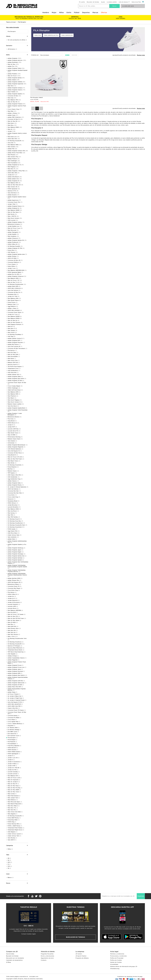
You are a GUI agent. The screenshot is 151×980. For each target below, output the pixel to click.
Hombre (46, 13)
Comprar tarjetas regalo (29, 934)
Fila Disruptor (12, 31)
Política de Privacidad (117, 958)
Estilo (69, 13)
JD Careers (79, 954)
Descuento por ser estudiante (15, 958)
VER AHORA (121, 18)
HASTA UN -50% (75, 18)
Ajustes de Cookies (116, 962)
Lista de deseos (123, 2)
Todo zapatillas (67, 35)
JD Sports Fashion (81, 956)
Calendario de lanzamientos (14, 960)
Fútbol (77, 13)
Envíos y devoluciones (47, 956)
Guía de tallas (10, 954)
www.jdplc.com (33, 976)
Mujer (54, 13)
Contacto (44, 960)
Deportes (86, 13)
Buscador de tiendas (93, 2)
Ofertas (104, 13)
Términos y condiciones (117, 954)
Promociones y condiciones (118, 956)
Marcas (95, 13)
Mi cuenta (82, 2)
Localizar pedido (112, 2)
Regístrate (141, 896)
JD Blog (8, 962)
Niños (61, 13)
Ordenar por (35, 55)
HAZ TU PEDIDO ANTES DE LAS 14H (29, 18)
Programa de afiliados (82, 958)
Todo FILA (38, 35)
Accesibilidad (114, 964)
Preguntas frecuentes (47, 954)
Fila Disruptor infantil (36, 97)
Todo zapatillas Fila (51, 35)
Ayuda (103, 2)
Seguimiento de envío (47, 958)
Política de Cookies (116, 960)
